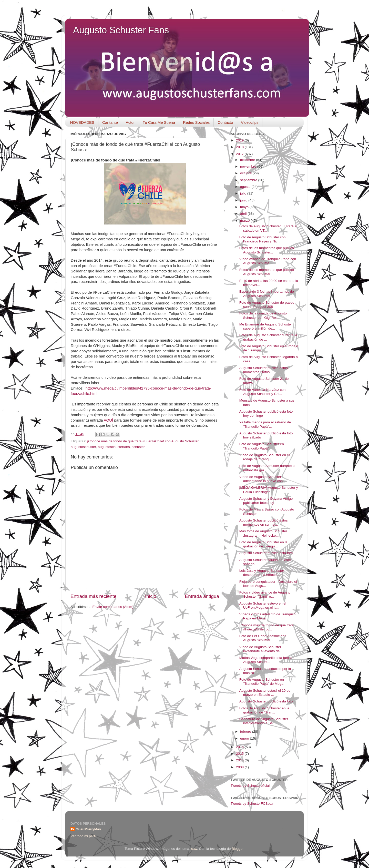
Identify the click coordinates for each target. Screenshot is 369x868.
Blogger (238, 849)
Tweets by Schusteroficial (250, 786)
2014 (240, 760)
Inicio (151, 596)
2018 (240, 147)
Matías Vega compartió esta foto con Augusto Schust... (267, 660)
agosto (246, 187)
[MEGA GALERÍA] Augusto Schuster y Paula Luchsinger (269, 490)
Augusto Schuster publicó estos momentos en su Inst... (264, 522)
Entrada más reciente (94, 596)
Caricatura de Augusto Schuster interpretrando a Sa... (264, 721)
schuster (138, 447)
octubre (246, 173)
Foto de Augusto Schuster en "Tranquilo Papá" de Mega (262, 682)
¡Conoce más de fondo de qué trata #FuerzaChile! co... (266, 627)
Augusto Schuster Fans (121, 30)
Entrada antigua (202, 596)
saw (194, 849)
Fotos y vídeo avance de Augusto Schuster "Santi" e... (265, 594)
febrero (246, 732)
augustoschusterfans (114, 447)
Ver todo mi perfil (83, 836)
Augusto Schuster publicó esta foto (266, 553)
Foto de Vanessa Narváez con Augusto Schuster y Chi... (263, 392)
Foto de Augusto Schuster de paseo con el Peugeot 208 (267, 305)
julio (244, 193)
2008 (240, 767)
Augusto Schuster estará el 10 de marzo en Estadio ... (265, 693)
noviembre (249, 166)
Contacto (225, 122)
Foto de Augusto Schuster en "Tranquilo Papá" (262, 446)
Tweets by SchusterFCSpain (252, 804)
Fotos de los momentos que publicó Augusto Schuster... (267, 250)
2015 (240, 754)
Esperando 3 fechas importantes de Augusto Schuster (267, 294)
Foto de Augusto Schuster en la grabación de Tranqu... (263, 544)
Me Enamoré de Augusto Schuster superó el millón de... (266, 326)
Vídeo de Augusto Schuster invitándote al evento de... (261, 649)
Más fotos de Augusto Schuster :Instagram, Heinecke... (263, 533)
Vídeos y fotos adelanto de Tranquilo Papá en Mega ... (267, 616)
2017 (240, 154)
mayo (245, 207)
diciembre (248, 160)
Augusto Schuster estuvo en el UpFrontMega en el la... (263, 605)
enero (245, 738)
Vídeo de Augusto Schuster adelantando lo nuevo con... (263, 479)
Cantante (110, 122)
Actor (130, 122)
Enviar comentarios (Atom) (113, 607)
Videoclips (250, 122)
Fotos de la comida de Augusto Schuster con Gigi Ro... (263, 315)
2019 (240, 140)
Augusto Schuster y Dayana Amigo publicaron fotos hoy (266, 501)
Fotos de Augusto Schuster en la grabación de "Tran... (264, 710)
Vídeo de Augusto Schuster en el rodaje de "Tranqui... (265, 457)
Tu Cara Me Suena (159, 122)
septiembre (249, 180)
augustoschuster (83, 447)
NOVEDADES (82, 122)
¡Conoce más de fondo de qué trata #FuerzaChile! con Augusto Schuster (143, 441)
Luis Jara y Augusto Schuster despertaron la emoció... (262, 573)
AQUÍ (108, 420)
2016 (240, 747)
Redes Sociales (196, 122)
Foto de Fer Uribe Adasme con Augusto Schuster (263, 638)
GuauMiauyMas (88, 829)
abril (244, 214)
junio (244, 200)
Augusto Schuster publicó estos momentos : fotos (264, 370)
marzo (245, 221)
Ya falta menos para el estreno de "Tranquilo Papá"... (265, 424)
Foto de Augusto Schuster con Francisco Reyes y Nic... (263, 239)
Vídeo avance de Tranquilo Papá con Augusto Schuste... (268, 261)
